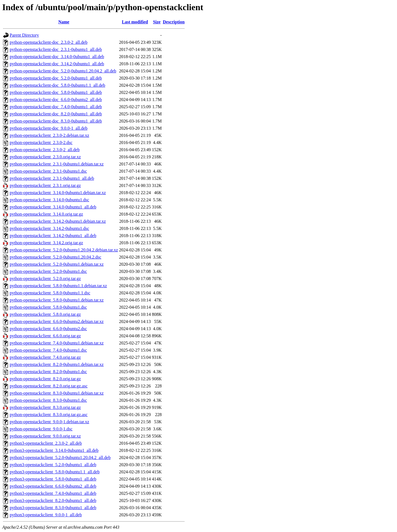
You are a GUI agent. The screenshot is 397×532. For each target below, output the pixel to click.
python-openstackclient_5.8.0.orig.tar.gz (45, 314)
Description (174, 22)
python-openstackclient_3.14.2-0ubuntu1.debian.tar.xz (58, 221)
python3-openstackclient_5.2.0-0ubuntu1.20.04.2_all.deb (60, 458)
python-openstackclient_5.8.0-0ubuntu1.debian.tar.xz (57, 300)
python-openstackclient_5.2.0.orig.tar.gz (45, 279)
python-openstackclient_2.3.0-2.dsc (41, 142)
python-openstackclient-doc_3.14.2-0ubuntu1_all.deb (57, 64)
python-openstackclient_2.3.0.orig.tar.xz (45, 157)
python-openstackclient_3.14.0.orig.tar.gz (46, 214)
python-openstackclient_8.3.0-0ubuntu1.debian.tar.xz (57, 393)
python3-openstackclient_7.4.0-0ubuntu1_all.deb (53, 493)
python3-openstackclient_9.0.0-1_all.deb (46, 515)
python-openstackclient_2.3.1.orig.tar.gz (45, 185)
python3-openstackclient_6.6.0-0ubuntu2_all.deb (53, 486)
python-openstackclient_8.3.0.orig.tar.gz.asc (49, 415)
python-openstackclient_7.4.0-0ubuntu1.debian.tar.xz (57, 343)
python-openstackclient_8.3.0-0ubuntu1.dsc (48, 400)
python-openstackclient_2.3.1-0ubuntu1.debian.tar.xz (57, 164)
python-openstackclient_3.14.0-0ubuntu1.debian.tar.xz (58, 193)
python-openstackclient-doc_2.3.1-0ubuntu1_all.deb (56, 49)
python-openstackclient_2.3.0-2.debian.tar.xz (49, 135)
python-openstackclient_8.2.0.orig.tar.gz (45, 379)
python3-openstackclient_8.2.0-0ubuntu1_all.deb (53, 500)
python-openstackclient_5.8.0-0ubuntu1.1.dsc (50, 293)
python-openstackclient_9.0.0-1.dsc (41, 429)
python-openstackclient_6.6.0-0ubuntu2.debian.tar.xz (57, 321)
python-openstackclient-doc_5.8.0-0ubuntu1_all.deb (56, 92)
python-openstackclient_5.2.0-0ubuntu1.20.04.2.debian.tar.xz (64, 250)
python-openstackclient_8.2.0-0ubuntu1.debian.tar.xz (57, 364)
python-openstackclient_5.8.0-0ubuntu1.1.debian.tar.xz (58, 286)
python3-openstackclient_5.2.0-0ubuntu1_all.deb (53, 465)
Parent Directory (24, 35)
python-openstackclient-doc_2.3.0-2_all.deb (49, 42)
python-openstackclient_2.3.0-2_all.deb (45, 150)
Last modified (135, 22)
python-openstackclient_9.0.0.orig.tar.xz (45, 436)
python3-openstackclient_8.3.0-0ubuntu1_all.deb (53, 508)
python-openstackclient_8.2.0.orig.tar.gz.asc (49, 386)
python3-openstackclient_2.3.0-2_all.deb (46, 443)
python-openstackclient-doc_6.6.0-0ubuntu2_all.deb (56, 100)
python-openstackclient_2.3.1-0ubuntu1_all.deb (52, 178)
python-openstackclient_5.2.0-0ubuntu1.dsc (48, 271)
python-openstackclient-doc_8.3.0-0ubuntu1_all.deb (56, 121)
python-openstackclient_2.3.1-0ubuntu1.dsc (48, 171)
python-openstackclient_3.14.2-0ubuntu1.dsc (49, 228)
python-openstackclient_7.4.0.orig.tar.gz (45, 357)
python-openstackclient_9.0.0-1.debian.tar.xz (49, 422)
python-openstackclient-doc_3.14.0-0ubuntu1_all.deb (57, 57)
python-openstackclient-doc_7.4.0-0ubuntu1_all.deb (56, 107)
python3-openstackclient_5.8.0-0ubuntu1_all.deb (53, 479)
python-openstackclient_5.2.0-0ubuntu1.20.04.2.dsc (55, 257)
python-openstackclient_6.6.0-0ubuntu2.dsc (48, 329)
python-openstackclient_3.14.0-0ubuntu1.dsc (49, 200)
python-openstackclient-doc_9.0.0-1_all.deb (49, 128)
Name (64, 22)
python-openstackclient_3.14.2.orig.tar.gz (46, 243)
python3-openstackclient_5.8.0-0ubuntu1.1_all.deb (55, 472)
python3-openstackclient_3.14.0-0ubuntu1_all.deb (54, 450)
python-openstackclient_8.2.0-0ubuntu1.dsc (48, 372)
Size (157, 22)
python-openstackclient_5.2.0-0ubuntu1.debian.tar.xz (57, 264)
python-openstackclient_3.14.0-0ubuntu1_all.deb (53, 207)
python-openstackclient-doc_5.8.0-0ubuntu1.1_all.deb (57, 85)
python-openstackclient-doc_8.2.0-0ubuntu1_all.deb (56, 114)
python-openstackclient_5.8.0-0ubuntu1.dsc (48, 307)
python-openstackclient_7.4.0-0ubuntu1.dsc (48, 350)
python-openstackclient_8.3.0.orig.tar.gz (45, 407)
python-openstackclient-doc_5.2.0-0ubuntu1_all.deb (56, 78)
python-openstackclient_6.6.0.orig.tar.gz (45, 336)
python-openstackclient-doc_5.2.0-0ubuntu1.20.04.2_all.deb (63, 71)
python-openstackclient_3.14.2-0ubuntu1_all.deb (53, 236)
